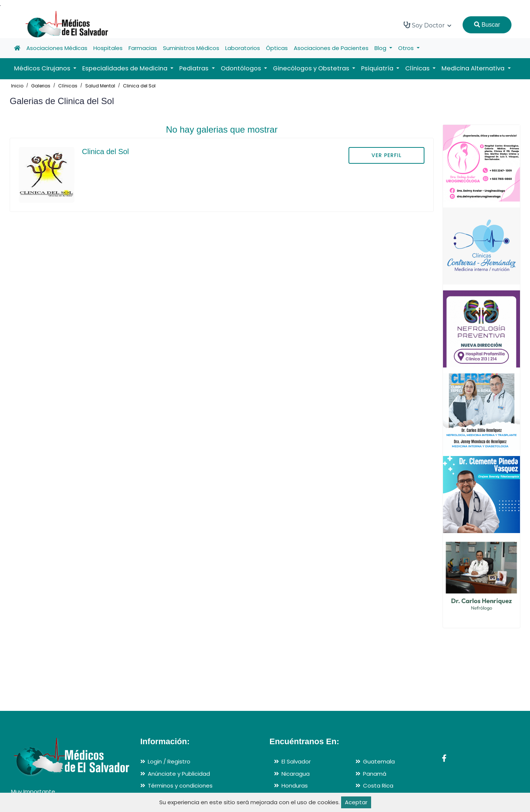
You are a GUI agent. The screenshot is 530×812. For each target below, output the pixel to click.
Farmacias (143, 48)
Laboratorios (243, 48)
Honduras (295, 786)
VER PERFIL (386, 155)
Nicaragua (296, 774)
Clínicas (68, 86)
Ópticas (277, 48)
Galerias (41, 86)
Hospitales (108, 48)
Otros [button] (407, 48)
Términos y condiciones (180, 786)
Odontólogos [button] (242, 68)
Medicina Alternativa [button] (474, 68)
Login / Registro (169, 761)
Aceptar (356, 802)
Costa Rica (378, 786)
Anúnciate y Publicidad (179, 774)
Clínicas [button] (418, 68)
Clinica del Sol (139, 86)
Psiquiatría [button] (378, 68)
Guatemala (379, 761)
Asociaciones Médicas (57, 48)
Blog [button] (381, 48)
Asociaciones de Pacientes (331, 48)
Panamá (375, 774)
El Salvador (296, 761)
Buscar (487, 25)
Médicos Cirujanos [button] (43, 68)
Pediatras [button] (195, 68)
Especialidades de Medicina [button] (126, 68)
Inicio (17, 86)
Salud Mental (100, 86)
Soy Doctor (428, 25)
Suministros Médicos (191, 48)
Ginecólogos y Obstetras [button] (312, 68)
